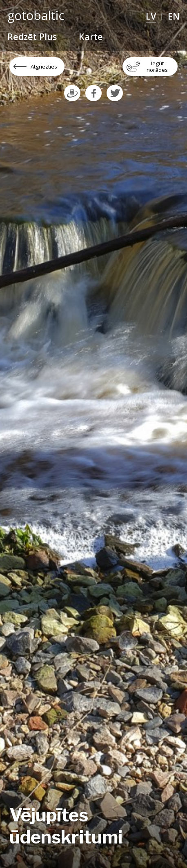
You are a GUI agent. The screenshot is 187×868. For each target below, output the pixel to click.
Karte (91, 37)
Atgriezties (44, 67)
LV (151, 16)
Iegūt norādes (157, 67)
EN (174, 16)
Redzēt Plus (32, 37)
